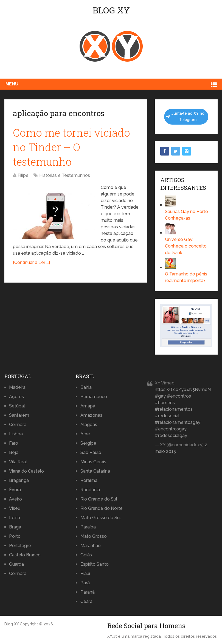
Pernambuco (94, 397)
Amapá (88, 406)
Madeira (17, 387)
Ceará (86, 601)
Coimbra (18, 425)
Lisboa (16, 434)
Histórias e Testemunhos (65, 175)
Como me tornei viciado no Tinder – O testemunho (71, 147)
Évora (15, 490)
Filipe (23, 175)
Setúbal (17, 406)
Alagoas (89, 425)
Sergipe (88, 443)
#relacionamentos (174, 409)
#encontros (179, 396)
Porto (15, 536)
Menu (12, 84)
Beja (14, 452)
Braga (15, 527)
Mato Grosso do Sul (101, 518)
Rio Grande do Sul (99, 499)
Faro (14, 443)
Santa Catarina (95, 471)
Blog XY (111, 10)
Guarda (16, 564)
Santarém (19, 415)
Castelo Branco (25, 555)
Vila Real (18, 462)
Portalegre (20, 546)
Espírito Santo (95, 564)
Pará (85, 583)
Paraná (88, 592)
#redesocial (167, 416)
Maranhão (91, 546)
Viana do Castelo (26, 471)
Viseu (15, 508)
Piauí (85, 573)
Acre (85, 434)
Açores (16, 397)
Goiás (86, 555)
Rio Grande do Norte (102, 508)
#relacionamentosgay (178, 422)
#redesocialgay (171, 435)
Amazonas (91, 415)
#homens (165, 403)
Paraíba (88, 527)
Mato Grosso (94, 536)
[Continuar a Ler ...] (31, 262)
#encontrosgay (171, 429)
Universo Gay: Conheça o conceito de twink (186, 246)
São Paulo (91, 452)
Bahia (86, 387)
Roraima (89, 480)
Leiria (15, 518)
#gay (160, 396)
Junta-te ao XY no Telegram (185, 117)
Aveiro (16, 499)
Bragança (19, 480)
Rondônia (90, 490)
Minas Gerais (93, 462)
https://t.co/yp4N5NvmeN (183, 389)
